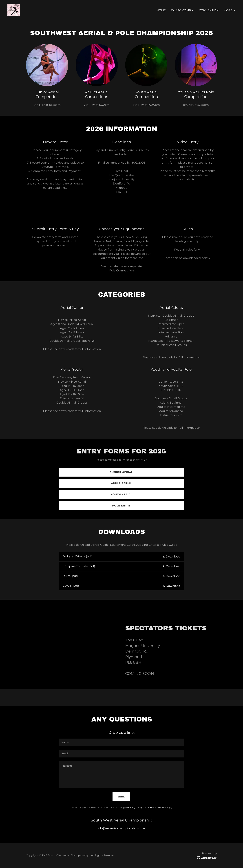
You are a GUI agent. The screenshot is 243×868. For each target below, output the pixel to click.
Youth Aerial (122, 494)
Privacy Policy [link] (135, 808)
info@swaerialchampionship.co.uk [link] (122, 828)
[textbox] (121, 742)
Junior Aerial (122, 472)
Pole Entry (121, 506)
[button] (182, 10)
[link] (14, 10)
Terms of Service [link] (157, 808)
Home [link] (161, 10)
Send (121, 797)
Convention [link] (209, 10)
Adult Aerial (122, 483)
